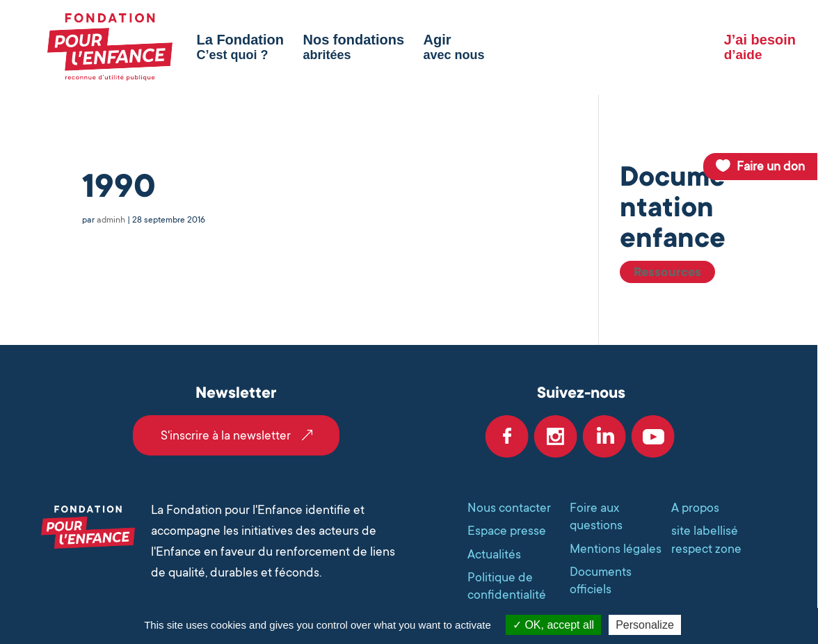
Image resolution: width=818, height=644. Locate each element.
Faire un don (771, 166)
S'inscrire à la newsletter (226, 435)
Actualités (494, 554)
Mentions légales (616, 549)
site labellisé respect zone (706, 539)
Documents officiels (601, 580)
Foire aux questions (596, 516)
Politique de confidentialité (507, 586)
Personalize (645, 625)
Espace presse (507, 531)
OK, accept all (553, 625)
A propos (695, 508)
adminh (111, 220)
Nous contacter (509, 508)
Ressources (667, 272)
